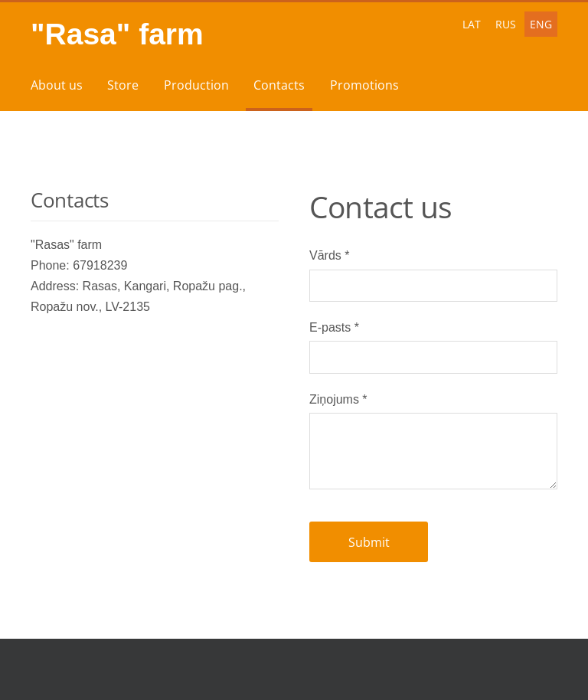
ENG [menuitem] (541, 24)
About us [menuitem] (57, 85)
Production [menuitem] (196, 85)
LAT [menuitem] (472, 24)
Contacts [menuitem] (279, 85)
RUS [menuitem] (506, 24)
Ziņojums (338, 399)
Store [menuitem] (123, 85)
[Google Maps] (155, 433)
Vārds (329, 255)
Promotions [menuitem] (364, 85)
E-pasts (334, 327)
